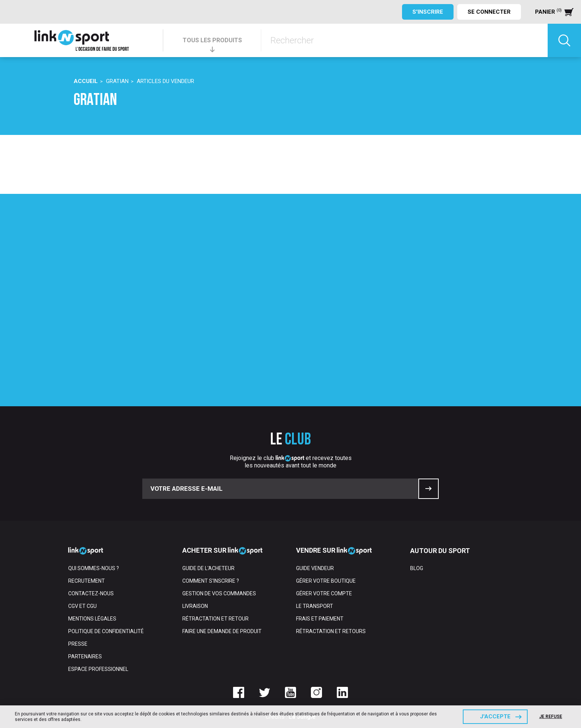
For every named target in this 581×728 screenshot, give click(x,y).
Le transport (315, 606)
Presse (78, 644)
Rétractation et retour (215, 619)
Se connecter (489, 12)
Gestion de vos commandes (219, 593)
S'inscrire (428, 12)
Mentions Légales (92, 619)
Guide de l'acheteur (208, 568)
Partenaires (85, 656)
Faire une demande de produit (222, 631)
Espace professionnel (98, 669)
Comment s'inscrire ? (211, 581)
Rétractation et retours (331, 631)
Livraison (195, 606)
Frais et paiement (320, 619)
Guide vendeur (315, 568)
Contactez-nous (91, 593)
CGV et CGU (82, 606)
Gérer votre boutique (326, 581)
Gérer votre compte (324, 593)
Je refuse (551, 717)
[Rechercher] (404, 40)
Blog (417, 568)
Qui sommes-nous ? (94, 568)
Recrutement (87, 581)
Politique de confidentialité (106, 631)
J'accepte (495, 717)
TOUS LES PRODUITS (212, 40)
